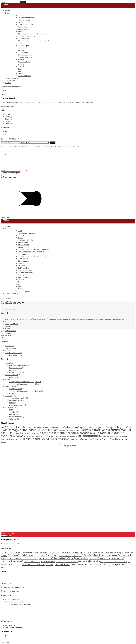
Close (3, 94)
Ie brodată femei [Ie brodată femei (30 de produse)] (50, 433)
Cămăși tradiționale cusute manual (31, 36)
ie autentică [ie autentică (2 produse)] (34, 433)
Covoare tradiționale (25, 57)
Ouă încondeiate (24, 53)
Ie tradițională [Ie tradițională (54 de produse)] (89, 436)
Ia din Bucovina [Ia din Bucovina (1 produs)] (25, 433)
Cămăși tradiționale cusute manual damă (33, 41)
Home (7, 307)
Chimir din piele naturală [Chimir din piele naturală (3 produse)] (54, 428)
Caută (23, 2)
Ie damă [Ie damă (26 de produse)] (18, 436)
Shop (7, 13)
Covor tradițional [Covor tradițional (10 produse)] (95, 427)
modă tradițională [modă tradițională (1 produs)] (109, 437)
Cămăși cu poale (24, 46)
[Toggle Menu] (2, 7)
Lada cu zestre (23, 39)
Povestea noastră (12, 78)
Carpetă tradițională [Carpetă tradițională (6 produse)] (34, 427)
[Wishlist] (2, 175)
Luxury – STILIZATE (12, 324)
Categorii (4, 313)
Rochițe (21, 22)
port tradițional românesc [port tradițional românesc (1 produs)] (14, 439)
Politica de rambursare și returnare (18, 604)
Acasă (7, 11)
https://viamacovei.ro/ (11, 591)
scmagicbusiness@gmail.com (13, 587)
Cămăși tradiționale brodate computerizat (34, 34)
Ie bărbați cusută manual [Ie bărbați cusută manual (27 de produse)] (93, 433)
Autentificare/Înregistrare (11, 87)
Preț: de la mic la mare (13, 353)
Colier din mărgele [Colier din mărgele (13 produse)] (74, 427)
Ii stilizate (21, 48)
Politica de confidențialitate (15, 602)
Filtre (3, 338)
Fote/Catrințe (23, 43)
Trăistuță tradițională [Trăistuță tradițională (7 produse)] (113, 439)
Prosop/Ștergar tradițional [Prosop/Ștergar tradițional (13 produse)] (55, 439)
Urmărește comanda (14, 628)
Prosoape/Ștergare (25, 55)
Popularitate (10, 346)
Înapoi (8, 322)
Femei (20, 15)
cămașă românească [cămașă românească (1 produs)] (65, 431)
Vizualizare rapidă (7, 533)
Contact (8, 83)
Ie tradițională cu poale (10, 540)
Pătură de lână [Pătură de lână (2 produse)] (76, 439)
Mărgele (21, 64)
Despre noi (9, 119)
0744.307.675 (7, 583)
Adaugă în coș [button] (6, 536)
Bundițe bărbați (23, 29)
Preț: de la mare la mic (13, 355)
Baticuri (21, 71)
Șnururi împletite (24, 62)
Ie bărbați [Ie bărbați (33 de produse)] (69, 433)
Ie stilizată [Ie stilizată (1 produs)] (75, 437)
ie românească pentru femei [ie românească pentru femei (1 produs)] (64, 437)
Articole (12, 80)
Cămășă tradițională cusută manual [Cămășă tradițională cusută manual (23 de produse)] (106, 430)
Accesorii (21, 60)
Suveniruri (21, 50)
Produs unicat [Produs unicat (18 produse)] (30, 439)
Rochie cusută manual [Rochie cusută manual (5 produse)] (92, 439)
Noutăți (8, 351)
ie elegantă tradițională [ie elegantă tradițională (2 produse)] (32, 436)
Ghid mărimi (10, 625)
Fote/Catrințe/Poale (25, 25)
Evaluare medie (11, 348)
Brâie (20, 69)
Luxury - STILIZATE (24, 76)
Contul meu (10, 124)
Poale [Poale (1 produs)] (126, 437)
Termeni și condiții (12, 600)
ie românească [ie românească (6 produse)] (48, 436)
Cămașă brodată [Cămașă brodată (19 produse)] (48, 430)
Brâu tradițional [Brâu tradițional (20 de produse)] (14, 427)
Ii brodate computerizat (27, 18)
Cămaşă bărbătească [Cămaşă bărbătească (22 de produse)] (22, 430)
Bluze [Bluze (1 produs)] (2, 428)
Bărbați (20, 32)
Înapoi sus (5, 642)
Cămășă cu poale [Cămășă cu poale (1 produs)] (76, 431)
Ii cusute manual (24, 20)
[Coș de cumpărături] (8, 177)
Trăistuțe (21, 74)
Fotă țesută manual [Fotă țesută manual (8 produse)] (11, 433)
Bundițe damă (23, 27)
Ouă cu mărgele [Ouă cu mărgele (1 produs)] (119, 437)
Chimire (21, 67)
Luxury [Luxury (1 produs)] (102, 437)
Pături (11, 403)
